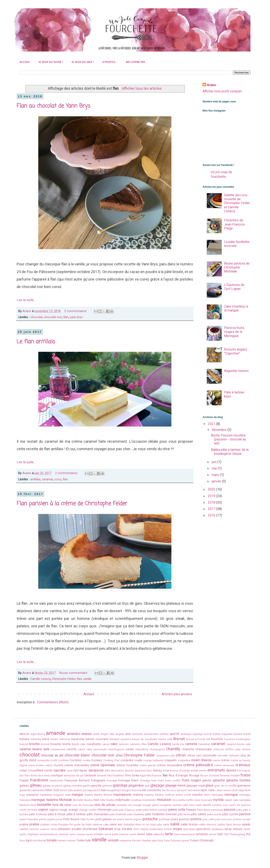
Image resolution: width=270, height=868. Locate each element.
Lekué (219, 790)
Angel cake (108, 734)
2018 (212, 502)
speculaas (189, 829)
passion (230, 810)
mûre (197, 800)
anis (128, 734)
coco (58, 479)
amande (56, 733)
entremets (216, 770)
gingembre (136, 785)
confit (54, 760)
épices (231, 770)
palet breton (150, 810)
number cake (180, 805)
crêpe (23, 771)
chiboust (219, 749)
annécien (137, 734)
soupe (177, 829)
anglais (120, 734)
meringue (231, 795)
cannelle (191, 744)
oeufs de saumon (240, 805)
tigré (29, 840)
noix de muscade (83, 805)
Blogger (142, 858)
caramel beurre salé (35, 749)
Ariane (211, 85)
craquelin (170, 760)
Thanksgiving (237, 834)
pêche (43, 819)
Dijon (149, 771)
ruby (159, 824)
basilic (54, 739)
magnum (59, 795)
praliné (34, 824)
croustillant (36, 771)
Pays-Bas (33, 819)
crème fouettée (127, 765)
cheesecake (204, 749)
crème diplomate (103, 765)
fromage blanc (128, 780)
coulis (138, 760)
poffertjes (165, 819)
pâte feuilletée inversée (161, 814)
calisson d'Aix (138, 744)
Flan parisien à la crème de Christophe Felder (72, 504)
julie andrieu (75, 790)
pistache (150, 819)
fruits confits (173, 780)
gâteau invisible (73, 786)
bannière (36, 739)
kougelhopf (114, 790)
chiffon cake (233, 749)
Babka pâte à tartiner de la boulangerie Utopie (230, 452)
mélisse (170, 795)
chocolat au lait (52, 755)
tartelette (202, 834)
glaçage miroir (175, 785)
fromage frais (148, 780)
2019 (212, 496)
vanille (87, 679)
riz (144, 824)
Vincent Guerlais (142, 840)
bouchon (230, 739)
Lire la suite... (26, 300)
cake (114, 744)
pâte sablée (199, 814)
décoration (117, 771)
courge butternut (153, 760)
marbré (89, 795)
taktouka (159, 834)
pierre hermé (125, 819)
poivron (184, 819)
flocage (194, 775)
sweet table (145, 834)
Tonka (80, 840)
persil (59, 819)
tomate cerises (67, 840)
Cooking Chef (111, 760)
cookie (86, 760)
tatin (220, 834)
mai (215, 468)
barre (46, 739)
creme (216, 760)
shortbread (90, 829)
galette (207, 780)
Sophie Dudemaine (152, 829)
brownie (56, 744)
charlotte (188, 749)
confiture (64, 760)
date (107, 771)
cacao (106, 744)
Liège (241, 790)
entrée (203, 771)
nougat (137, 805)
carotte (72, 749)
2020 (212, 489)
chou (119, 755)
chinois (246, 749)
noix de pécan (105, 805)
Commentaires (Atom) (53, 702)
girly (147, 786)
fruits (161, 780)
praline (24, 824)
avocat (208, 734)
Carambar (204, 744)
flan (66, 317)
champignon (157, 749)
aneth (96, 734)
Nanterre (25, 805)
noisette (44, 805)
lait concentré (152, 790)
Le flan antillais (36, 342)
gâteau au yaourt (53, 786)
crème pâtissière (198, 765)
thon (22, 840)
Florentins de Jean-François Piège (234, 224)
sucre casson (77, 834)
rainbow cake (101, 824)
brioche (34, 744)
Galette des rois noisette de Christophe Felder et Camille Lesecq (237, 203)
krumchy (137, 790)
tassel (213, 834)
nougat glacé (150, 805)
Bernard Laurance (120, 739)
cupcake (59, 770)
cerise (130, 749)
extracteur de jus (74, 775)
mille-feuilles (107, 800)
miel (96, 800)
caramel (47, 479)
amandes (74, 734)
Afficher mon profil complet (222, 91)
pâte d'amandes (98, 814)
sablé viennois (208, 824)
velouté (113, 840)
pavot (23, 819)
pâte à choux (57, 814)
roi (147, 824)
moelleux (136, 800)
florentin (225, 775)
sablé (175, 824)
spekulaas (217, 829)
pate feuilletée (118, 814)
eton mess (44, 775)
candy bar (178, 744)
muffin (190, 800)
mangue (77, 795)
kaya (90, 790)
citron (181, 755)
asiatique (186, 734)
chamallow (142, 749)
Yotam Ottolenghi (202, 840)
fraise (245, 775)
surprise (124, 834)
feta (109, 775)
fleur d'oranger (178, 775)
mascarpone (122, 795)
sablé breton (189, 824)
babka (217, 734)
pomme (196, 819)
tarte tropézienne (184, 834)
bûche (67, 744)
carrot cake (85, 749)
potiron (238, 819)
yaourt (185, 840)
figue (143, 775)
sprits (247, 829)
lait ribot (182, 790)
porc (230, 819)
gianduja (120, 785)
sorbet (168, 829)
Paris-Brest (204, 810)
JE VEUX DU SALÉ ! (83, 62)
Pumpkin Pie (66, 824)
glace (209, 785)
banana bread (242, 734)
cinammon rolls (166, 756)
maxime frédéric (154, 795)
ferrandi (102, 775)
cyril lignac (80, 771)
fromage (112, 780)
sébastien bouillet (69, 829)
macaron (32, 795)
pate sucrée (214, 814)
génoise (107, 786)
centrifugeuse (116, 749)
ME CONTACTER (135, 62)
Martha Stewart (103, 795)
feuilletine (118, 775)
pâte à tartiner (76, 814)
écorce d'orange (180, 771)
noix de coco (62, 805)
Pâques (191, 810)
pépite (51, 819)
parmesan (217, 810)
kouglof (126, 790)
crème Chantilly (54, 765)
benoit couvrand (97, 739)
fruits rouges (191, 780)
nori (130, 805)
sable (166, 824)
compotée (43, 760)
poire (175, 819)
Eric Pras (25, 775)
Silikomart (106, 829)
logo (22, 795)
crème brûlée (36, 765)
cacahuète (94, 744)
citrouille (223, 756)
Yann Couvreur (172, 840)
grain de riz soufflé (225, 786)
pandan (163, 810)
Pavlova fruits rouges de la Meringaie (234, 332)
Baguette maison (236, 371)
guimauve (244, 786)
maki (68, 795)
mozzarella (178, 800)
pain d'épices (127, 810)
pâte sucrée (230, 814)
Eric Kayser (244, 771)
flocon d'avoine (209, 775)
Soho (136, 829)
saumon (34, 829)
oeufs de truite (28, 810)
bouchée (217, 739)
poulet (247, 819)
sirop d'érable (123, 829)
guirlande (25, 790)
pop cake (208, 819)
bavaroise (78, 739)
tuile (88, 840)
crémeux (243, 765)
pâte (239, 810)
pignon (138, 819)
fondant (235, 775)
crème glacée (148, 765)
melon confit (183, 795)
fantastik (90, 775)
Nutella (207, 805)
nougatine (166, 805)
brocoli (45, 744)
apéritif (175, 734)
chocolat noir (53, 317)
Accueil (89, 694)
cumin (48, 771)
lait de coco (169, 790)
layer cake (208, 790)
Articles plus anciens (177, 694)
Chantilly (173, 749)
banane (25, 739)
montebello (149, 800)
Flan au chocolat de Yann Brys (53, 106)
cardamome (58, 749)
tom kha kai (39, 840)
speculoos (203, 829)
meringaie (217, 795)
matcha (138, 795)
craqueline (184, 760)
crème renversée (224, 765)
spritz (23, 834)
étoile (34, 775)
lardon (196, 790)
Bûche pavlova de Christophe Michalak (237, 267)
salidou (24, 829)
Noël (33, 805)
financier (157, 775)
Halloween (38, 790)
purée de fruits (83, 824)
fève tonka (132, 775)
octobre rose (220, 805)
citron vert (194, 756)
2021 (212, 424)
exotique (57, 775)
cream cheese (201, 760)
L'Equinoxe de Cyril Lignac (234, 287)
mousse (164, 800)
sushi (133, 834)
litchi (248, 790)
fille (149, 775)
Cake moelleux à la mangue (236, 308)
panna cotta (177, 810)
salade (246, 824)
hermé (64, 790)
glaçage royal (196, 786)
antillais (35, 479)
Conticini (76, 760)
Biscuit (179, 739)
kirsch (97, 790)
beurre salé (165, 739)
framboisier (56, 780)
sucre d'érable (95, 834)
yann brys (76, 317)
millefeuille (123, 800)
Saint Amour (233, 824)
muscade (207, 800)
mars (216, 475)
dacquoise (96, 770)
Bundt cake (79, 744)
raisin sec (116, 824)
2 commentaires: (76, 311)
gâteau (36, 785)
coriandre (127, 760)
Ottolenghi (105, 810)
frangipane (98, 780)
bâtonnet (65, 739)
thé (248, 834)
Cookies (97, 760)
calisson (124, 744)
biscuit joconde (196, 739)
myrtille (218, 800)
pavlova (245, 814)
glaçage (157, 785)
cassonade (100, 749)
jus (85, 790)
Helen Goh (52, 790)
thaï (226, 834)
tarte (169, 834)
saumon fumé (48, 829)
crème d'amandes (77, 765)
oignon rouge (58, 810)
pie (115, 819)
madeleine (46, 795)
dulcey (157, 771)
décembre (220, 430)
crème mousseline (170, 765)
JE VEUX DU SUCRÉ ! (51, 62)
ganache (219, 780)
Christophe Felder (64, 679)
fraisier (24, 780)
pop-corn (220, 819)
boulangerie (243, 739)
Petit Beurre (71, 819)
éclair (166, 771)
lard (190, 790)
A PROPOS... (110, 62)
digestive (140, 771)
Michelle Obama (83, 800)
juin (215, 462)
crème (225, 760)
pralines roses (49, 824)
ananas (87, 734)
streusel (63, 834)
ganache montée (238, 780)
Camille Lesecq (40, 679)
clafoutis (234, 756)
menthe (197, 795)
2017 (212, 509)
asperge (198, 734)
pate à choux (38, 814)
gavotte (96, 786)
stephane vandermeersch (43, 834)
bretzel (24, 744)
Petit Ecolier (88, 819)
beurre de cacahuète (145, 739)
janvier (217, 481)
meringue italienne (45, 800)
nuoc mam (196, 805)
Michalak (66, 800)
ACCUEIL (25, 62)
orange (73, 810)
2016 (212, 515)
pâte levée (184, 814)
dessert (129, 771)
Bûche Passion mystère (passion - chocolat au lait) (229, 439)
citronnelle (209, 756)
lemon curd (230, 790)
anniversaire (151, 734)
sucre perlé (111, 834)
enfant (195, 771)
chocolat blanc (77, 755)
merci (207, 795)
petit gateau (104, 819)
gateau (24, 786)
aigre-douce (38, 734)
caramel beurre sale (238, 744)
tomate (52, 840)
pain (115, 810)
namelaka (245, 800)
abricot (24, 734)
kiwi (104, 790)
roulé (153, 824)
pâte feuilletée (136, 814)
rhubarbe (129, 824)
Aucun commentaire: (74, 673)
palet (139, 810)
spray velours (233, 829)
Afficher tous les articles (142, 88)
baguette (227, 734)
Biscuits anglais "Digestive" (236, 351)
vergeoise (125, 840)
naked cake (231, 800)
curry (69, 771)
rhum (138, 824)
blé (208, 739)
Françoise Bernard (77, 780)
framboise (39, 780)
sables (221, 824)
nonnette (122, 805)
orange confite (88, 810)
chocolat (36, 317)
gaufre (87, 786)
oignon (43, 810)
